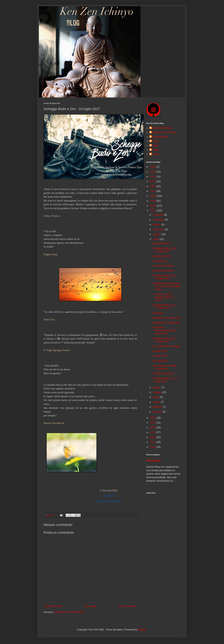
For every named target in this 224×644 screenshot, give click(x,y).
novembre (159, 220)
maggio (157, 392)
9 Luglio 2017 (160, 351)
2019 (153, 201)
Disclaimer (154, 461)
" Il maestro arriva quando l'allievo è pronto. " (163, 297)
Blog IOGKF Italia (162, 128)
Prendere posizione (163, 373)
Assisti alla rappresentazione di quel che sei (165, 330)
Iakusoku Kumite (162, 256)
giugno (157, 387)
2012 (153, 437)
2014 (153, 427)
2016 (153, 418)
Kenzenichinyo (161, 137)
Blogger (142, 630)
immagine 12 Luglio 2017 (166, 323)
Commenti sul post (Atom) (69, 612)
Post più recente (53, 606)
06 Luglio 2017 (161, 361)
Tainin (156, 150)
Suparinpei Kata (161, 243)
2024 (153, 177)
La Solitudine (160, 261)
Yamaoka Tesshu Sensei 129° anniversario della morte (166, 286)
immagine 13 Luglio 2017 (166, 318)
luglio (156, 239)
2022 (153, 186)
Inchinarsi (158, 313)
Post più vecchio (127, 606)
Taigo (155, 145)
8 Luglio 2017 (160, 356)
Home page (90, 606)
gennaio (158, 412)
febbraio (158, 407)
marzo (157, 402)
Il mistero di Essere (163, 266)
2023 (153, 181)
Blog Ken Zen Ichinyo (164, 132)
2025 (153, 172)
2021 (153, 191)
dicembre (159, 215)
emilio (156, 154)
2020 (153, 196)
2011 (153, 442)
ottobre (157, 225)
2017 (153, 211)
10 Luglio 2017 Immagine (166, 346)
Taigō (155, 141)
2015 (153, 423)
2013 (153, 432)
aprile (156, 397)
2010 (153, 447)
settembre (159, 229)
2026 (153, 167)
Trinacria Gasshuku (163, 271)
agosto (157, 234)
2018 (153, 206)
